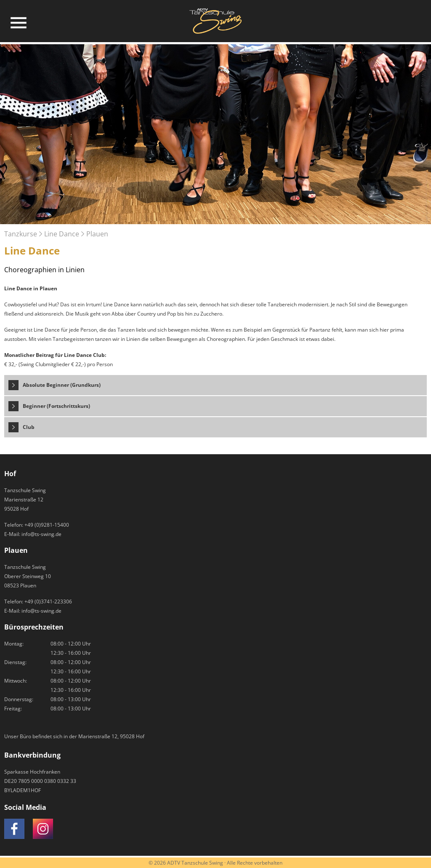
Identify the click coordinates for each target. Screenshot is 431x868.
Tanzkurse (21, 234)
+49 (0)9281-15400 (47, 525)
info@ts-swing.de (41, 534)
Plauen (97, 234)
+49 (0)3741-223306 (48, 601)
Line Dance (62, 234)
